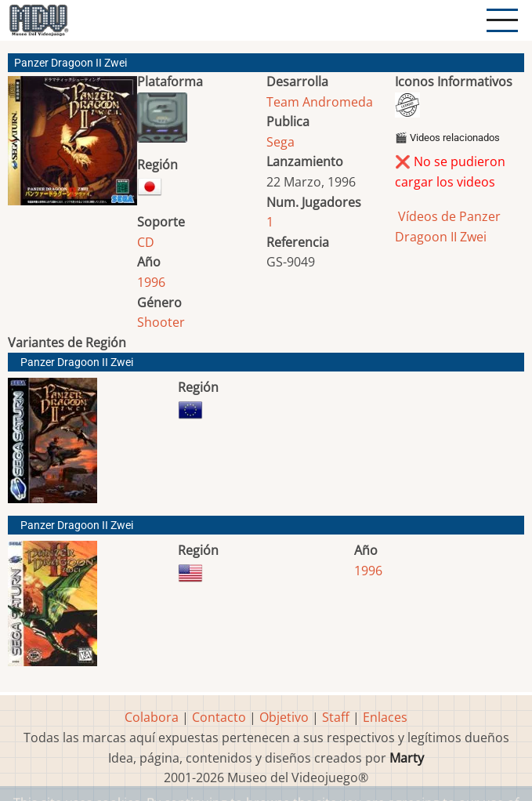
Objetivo (284, 717)
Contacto (219, 717)
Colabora (152, 717)
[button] (72, 147)
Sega (280, 142)
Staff (336, 717)
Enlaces (385, 717)
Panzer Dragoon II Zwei (77, 362)
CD (146, 242)
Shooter (161, 322)
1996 (151, 282)
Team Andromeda (320, 102)
